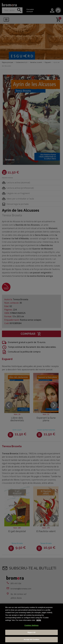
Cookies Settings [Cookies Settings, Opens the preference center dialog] (32, 625)
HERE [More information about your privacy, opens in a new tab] (39, 620)
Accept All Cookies (32, 639)
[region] (32, 624)
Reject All (32, 632)
